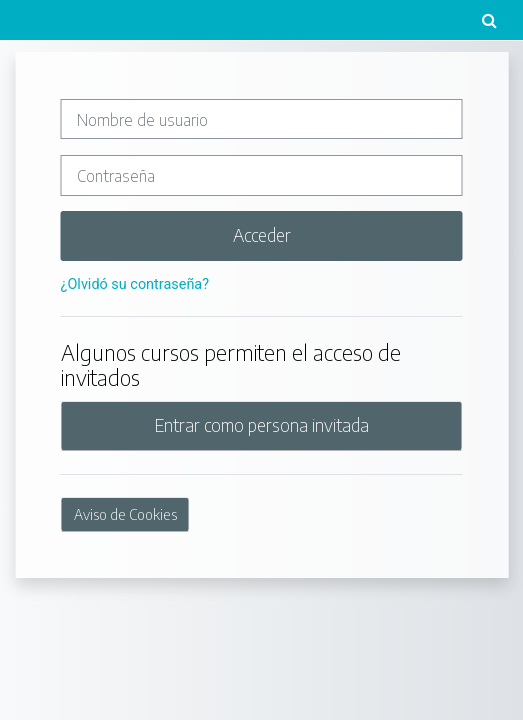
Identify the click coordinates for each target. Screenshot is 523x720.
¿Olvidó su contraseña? (135, 284)
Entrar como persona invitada (262, 425)
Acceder (262, 235)
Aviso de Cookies (125, 514)
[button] (489, 20)
